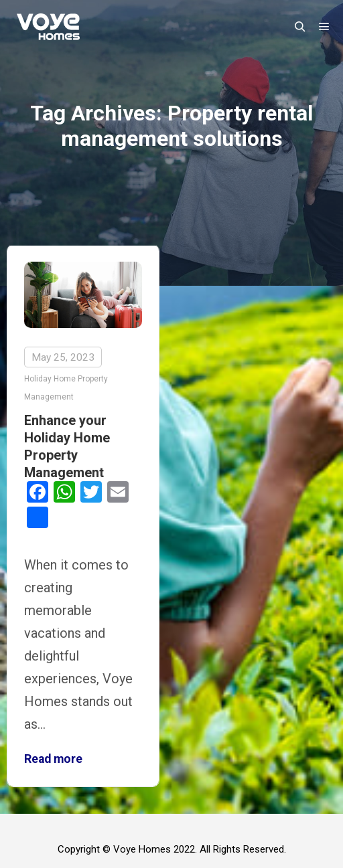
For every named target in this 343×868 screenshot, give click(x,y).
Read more (53, 759)
